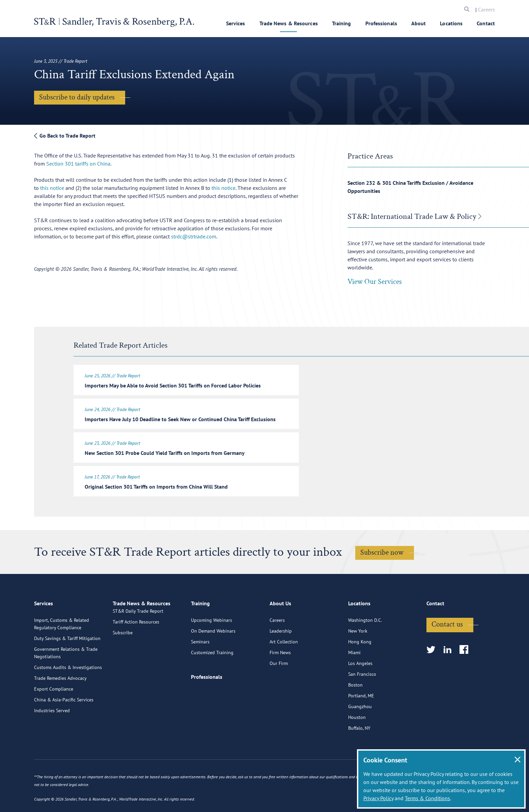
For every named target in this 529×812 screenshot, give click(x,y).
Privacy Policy (378, 798)
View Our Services (375, 282)
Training (342, 23)
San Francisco (362, 697)
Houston (357, 741)
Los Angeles (360, 687)
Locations (451, 23)
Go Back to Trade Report (65, 136)
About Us (280, 630)
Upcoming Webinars (212, 643)
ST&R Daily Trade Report (138, 643)
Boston (355, 708)
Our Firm (279, 687)
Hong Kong (360, 665)
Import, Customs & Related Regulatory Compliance (62, 647)
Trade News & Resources (289, 23)
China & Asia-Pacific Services (64, 723)
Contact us (447, 648)
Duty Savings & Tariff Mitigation (67, 662)
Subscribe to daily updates (77, 97)
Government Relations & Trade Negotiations (66, 676)
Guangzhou (360, 730)
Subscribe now (382, 548)
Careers (486, 9)
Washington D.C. (365, 643)
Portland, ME (361, 719)
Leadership (281, 654)
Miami (354, 676)
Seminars (200, 665)
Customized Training (212, 676)
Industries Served (52, 734)
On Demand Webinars (213, 654)
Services (236, 23)
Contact (486, 23)
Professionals (381, 23)
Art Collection (284, 665)
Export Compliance (54, 712)
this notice (52, 188)
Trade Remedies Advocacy (60, 701)
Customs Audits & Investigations (68, 691)
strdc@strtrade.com (194, 236)
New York (358, 654)
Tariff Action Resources (136, 654)
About (419, 23)
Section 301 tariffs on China (78, 164)
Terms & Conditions (427, 798)
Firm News (280, 676)
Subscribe (123, 665)
